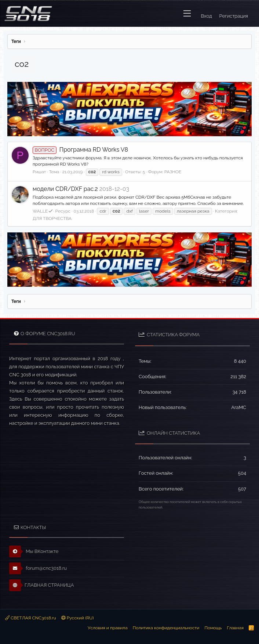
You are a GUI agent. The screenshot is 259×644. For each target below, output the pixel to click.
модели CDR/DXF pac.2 (65, 189)
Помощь (213, 628)
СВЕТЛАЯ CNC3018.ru (31, 618)
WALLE (43, 211)
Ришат (39, 172)
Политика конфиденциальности (166, 628)
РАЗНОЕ (173, 172)
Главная (235, 628)
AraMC (239, 407)
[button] (187, 14)
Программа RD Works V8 (80, 150)
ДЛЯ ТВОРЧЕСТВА (52, 218)
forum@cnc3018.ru (38, 568)
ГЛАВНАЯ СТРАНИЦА (41, 585)
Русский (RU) (78, 618)
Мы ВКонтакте (34, 551)
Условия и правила (108, 628)
